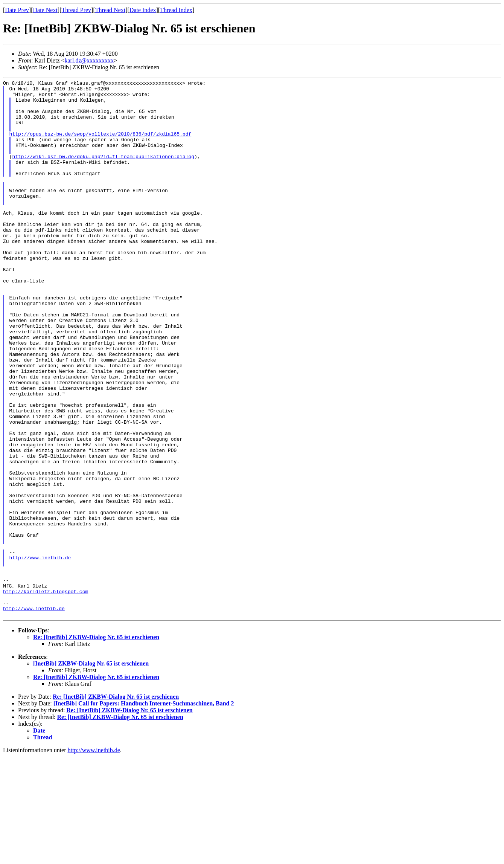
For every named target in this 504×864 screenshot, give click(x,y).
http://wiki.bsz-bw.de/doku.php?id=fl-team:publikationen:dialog (103, 172)
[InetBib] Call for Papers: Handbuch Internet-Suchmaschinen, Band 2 (144, 811)
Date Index (143, 10)
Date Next (45, 10)
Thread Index (176, 10)
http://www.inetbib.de (40, 653)
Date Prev (17, 10)
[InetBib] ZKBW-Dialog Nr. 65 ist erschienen (91, 771)
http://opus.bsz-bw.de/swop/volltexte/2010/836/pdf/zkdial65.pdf (100, 145)
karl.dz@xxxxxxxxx (89, 60)
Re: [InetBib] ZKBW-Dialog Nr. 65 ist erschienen (96, 744)
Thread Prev (76, 10)
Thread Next (110, 10)
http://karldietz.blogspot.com (46, 694)
